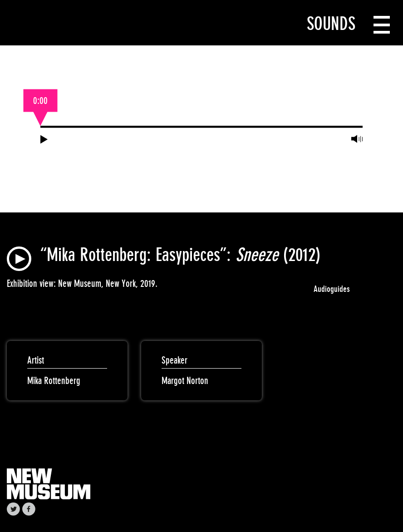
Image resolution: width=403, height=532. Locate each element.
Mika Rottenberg (54, 381)
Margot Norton (185, 381)
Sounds (331, 24)
